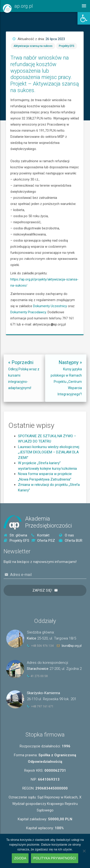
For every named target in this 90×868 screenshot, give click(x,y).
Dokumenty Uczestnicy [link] (82, 218)
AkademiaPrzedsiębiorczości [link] (49, 522)
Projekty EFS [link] (86, 144)
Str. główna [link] (15, 535)
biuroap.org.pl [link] (72, 646)
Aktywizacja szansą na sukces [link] (77, 144)
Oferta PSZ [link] (43, 541)
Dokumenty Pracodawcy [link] (76, 220)
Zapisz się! (42, 590)
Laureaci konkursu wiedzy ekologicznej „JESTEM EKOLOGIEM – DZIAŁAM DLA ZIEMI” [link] (49, 474)
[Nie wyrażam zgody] (84, 851)
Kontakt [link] (40, 535)
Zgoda (20, 858)
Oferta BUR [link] (71, 541)
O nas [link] (66, 535)
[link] (84, 18)
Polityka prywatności (55, 858)
